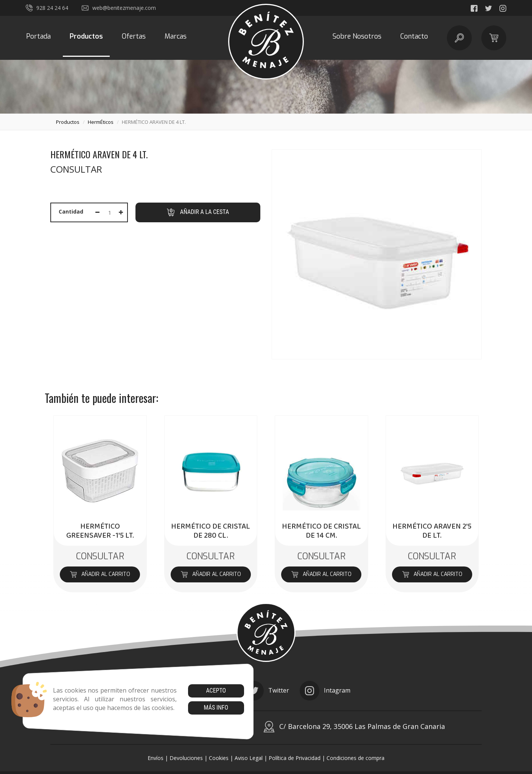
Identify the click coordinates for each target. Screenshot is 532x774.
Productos (86, 36)
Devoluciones (186, 758)
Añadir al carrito (100, 574)
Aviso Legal (249, 758)
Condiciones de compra (355, 758)
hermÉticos (101, 122)
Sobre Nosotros (357, 36)
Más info (216, 708)
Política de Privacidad (295, 758)
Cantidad (71, 211)
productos (68, 122)
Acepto (216, 691)
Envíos (156, 758)
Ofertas (134, 36)
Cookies (219, 758)
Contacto (414, 36)
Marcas (176, 36)
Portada (38, 36)
